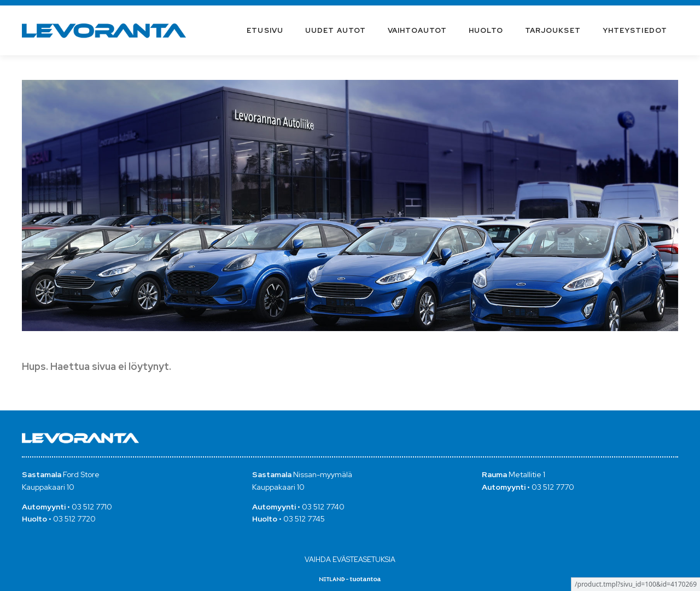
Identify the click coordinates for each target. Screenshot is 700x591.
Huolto (486, 30)
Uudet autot (336, 30)
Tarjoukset (553, 30)
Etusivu (265, 30)
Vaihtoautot (417, 30)
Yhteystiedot (635, 30)
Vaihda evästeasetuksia (350, 560)
